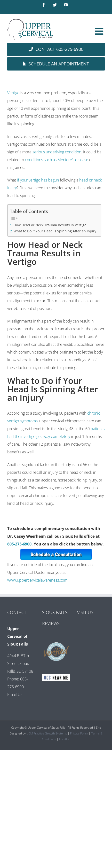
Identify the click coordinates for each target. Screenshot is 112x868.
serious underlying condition (57, 152)
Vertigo (13, 93)
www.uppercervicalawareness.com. (38, 580)
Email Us (15, 694)
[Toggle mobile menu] (100, 31)
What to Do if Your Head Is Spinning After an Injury (55, 231)
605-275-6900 (19, 544)
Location (65, 739)
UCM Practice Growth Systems (47, 733)
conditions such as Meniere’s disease (57, 160)
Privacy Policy (79, 733)
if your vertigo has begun (38, 180)
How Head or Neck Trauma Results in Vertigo (50, 225)
